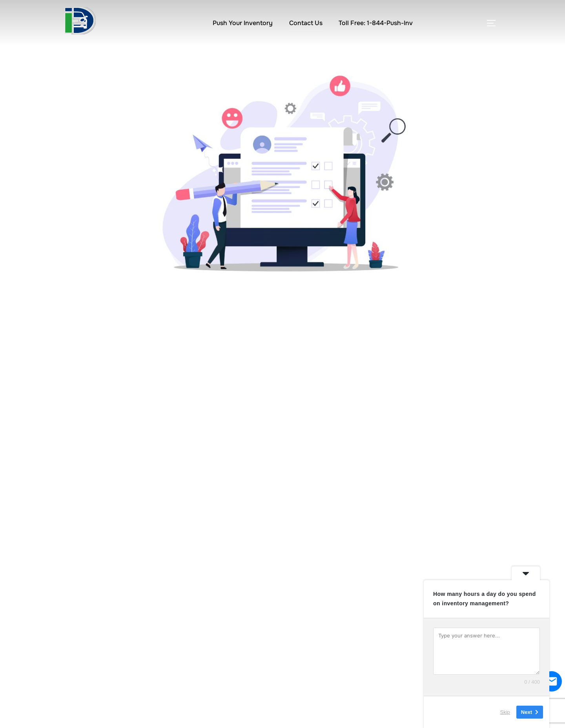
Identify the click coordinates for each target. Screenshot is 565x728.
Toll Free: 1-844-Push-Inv (376, 23)
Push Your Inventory (243, 23)
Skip (505, 712)
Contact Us (306, 23)
